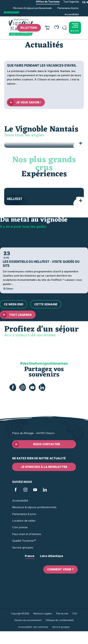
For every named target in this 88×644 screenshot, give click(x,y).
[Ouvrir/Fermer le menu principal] (79, 28)
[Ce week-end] (13, 304)
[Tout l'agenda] (18, 315)
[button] (65, 28)
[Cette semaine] (46, 304)
